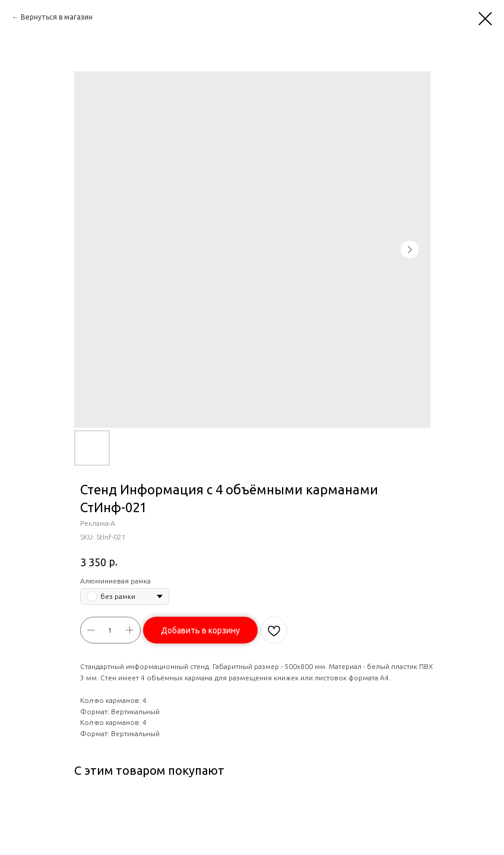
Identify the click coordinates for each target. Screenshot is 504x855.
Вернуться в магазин (57, 17)
